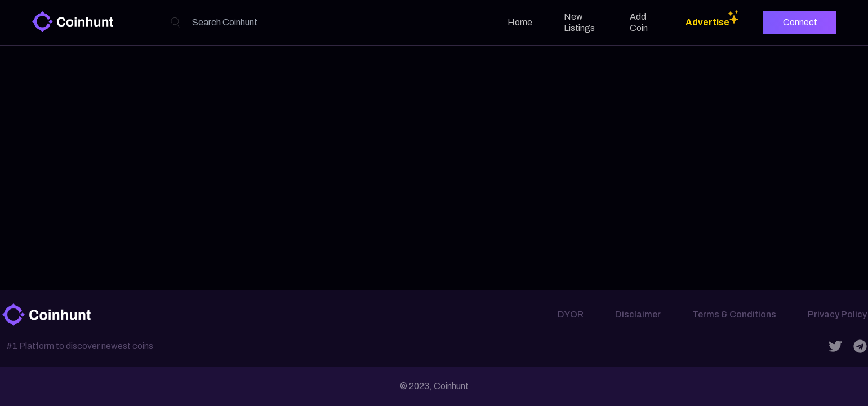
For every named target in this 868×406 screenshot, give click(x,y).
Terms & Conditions (734, 314)
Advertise (707, 22)
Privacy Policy (837, 314)
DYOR (571, 314)
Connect (800, 22)
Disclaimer (638, 314)
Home (520, 22)
